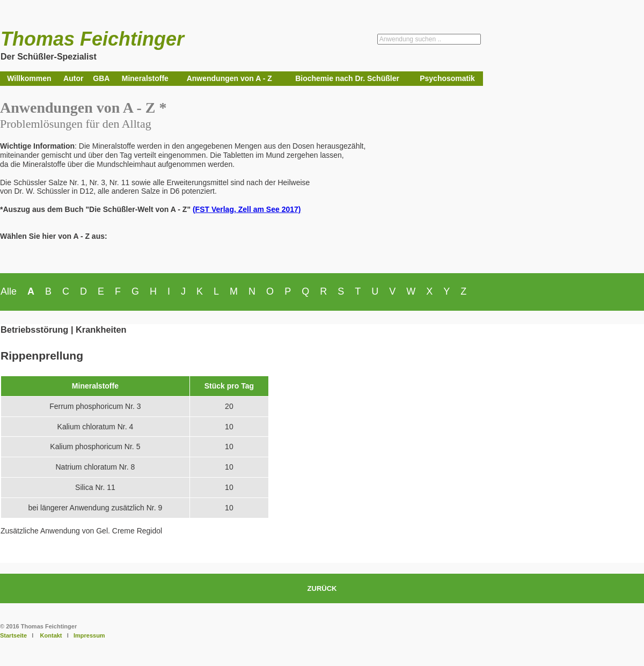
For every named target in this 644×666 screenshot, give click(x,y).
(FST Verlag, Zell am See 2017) (247, 209)
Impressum (89, 635)
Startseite (13, 635)
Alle (9, 291)
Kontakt (51, 635)
